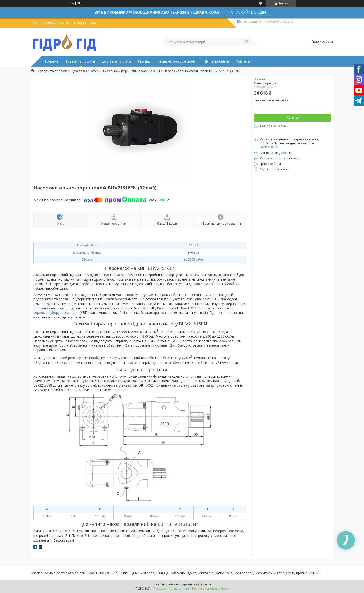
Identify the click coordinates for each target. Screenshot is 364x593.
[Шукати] (247, 42)
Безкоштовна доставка (276, 153)
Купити (292, 118)
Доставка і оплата (116, 61)
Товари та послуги (80, 61)
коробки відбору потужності (56, 313)
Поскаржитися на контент (171, 588)
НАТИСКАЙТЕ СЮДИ (247, 12)
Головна (52, 61)
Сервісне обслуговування (177, 61)
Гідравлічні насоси (85, 71)
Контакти (244, 61)
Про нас (144, 61)
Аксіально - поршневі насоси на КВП (131, 71)
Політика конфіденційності (211, 588)
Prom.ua (205, 584)
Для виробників (217, 61)
